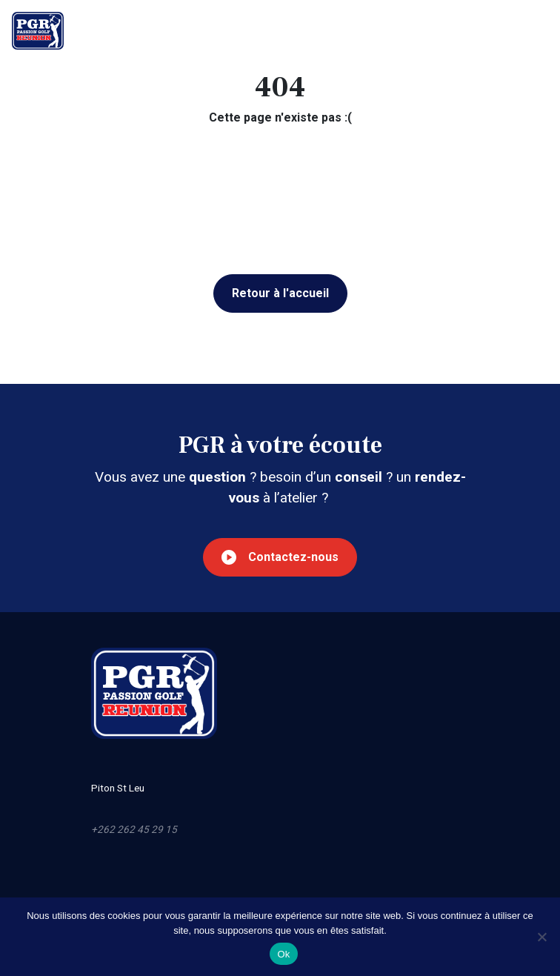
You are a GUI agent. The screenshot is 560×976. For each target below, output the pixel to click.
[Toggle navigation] (537, 30)
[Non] (541, 937)
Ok (283, 954)
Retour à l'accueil (280, 293)
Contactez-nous (280, 557)
